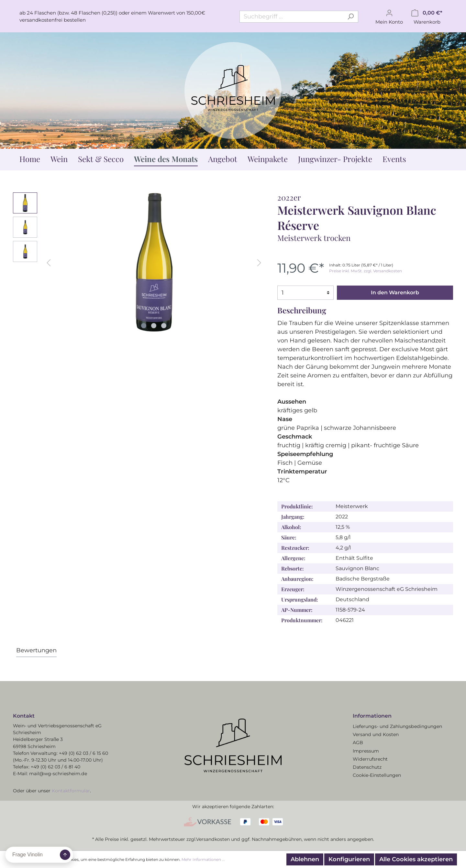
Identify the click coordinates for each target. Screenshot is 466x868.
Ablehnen (305, 859)
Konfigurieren (349, 859)
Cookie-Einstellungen (377, 775)
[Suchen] (351, 17)
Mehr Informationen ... (203, 859)
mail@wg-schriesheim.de (58, 774)
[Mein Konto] (389, 16)
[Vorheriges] (49, 262)
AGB (358, 743)
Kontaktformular (71, 791)
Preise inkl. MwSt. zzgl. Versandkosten (366, 271)
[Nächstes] (259, 262)
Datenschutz (367, 767)
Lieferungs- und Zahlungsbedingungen (397, 726)
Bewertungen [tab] (36, 650)
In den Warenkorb (395, 293)
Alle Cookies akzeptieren (416, 859)
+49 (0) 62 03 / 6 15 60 (83, 753)
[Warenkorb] (427, 16)
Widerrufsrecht (370, 759)
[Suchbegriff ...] (291, 17)
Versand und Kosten (376, 734)
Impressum (366, 751)
